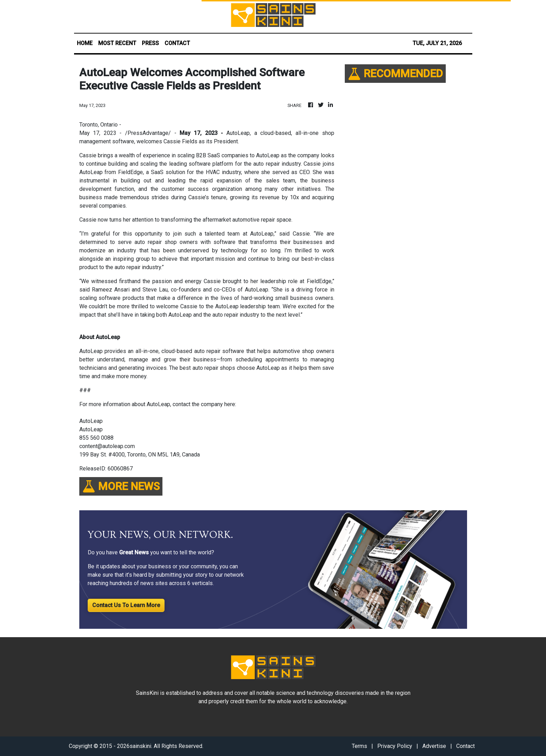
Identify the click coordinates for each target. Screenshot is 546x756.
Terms (359, 746)
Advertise (434, 746)
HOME (85, 43)
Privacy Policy (395, 746)
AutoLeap (238, 133)
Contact (465, 746)
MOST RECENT (117, 43)
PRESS (150, 43)
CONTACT (177, 43)
